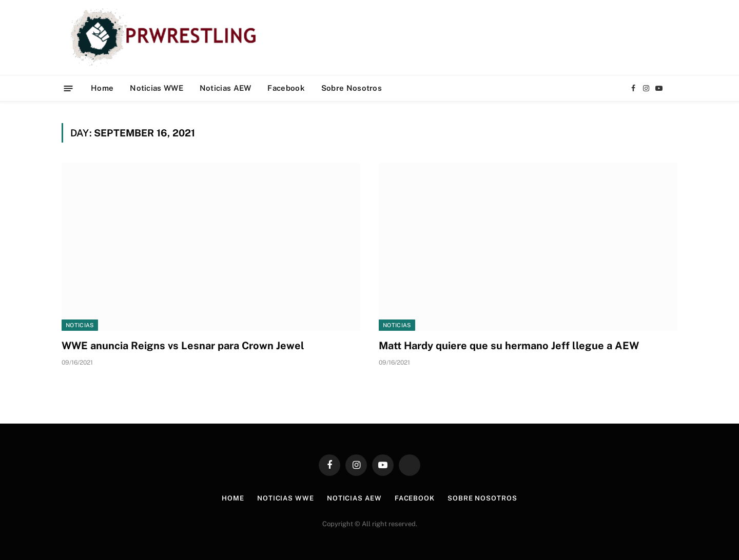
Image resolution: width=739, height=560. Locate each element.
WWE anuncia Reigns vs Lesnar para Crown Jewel (183, 346)
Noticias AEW (226, 88)
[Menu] (69, 88)
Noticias (80, 325)
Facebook (286, 88)
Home (102, 88)
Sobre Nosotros (352, 88)
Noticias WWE (157, 88)
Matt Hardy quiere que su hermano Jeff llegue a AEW (509, 346)
